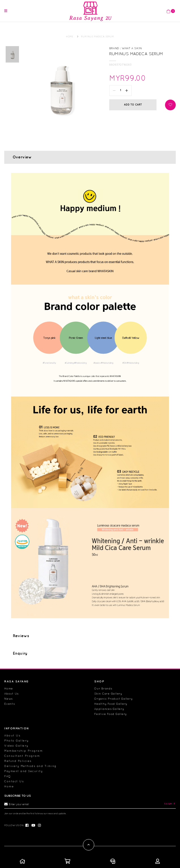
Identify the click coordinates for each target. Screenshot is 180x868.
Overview (22, 152)
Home (9, 688)
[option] (12, 49)
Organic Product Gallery (113, 699)
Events (10, 704)
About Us (11, 694)
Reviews (21, 631)
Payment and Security (23, 771)
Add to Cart (133, 99)
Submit (170, 804)
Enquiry (20, 648)
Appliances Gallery (109, 709)
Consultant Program (22, 756)
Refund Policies (18, 761)
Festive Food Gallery (111, 714)
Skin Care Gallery (108, 694)
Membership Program (23, 751)
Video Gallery (16, 746)
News (8, 699)
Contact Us (14, 781)
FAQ (8, 776)
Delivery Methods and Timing (30, 766)
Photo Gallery (17, 741)
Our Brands (103, 688)
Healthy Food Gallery (111, 704)
